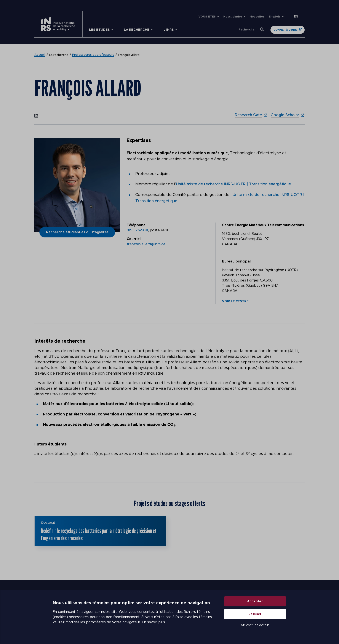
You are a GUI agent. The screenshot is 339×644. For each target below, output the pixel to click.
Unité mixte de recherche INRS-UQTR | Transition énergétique (233, 184)
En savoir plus (154, 622)
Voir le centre (235, 301)
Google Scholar (285, 115)
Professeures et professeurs (93, 55)
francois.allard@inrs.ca (146, 243)
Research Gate (248, 115)
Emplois (275, 17)
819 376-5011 (137, 230)
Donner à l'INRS (285, 30)
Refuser (255, 614)
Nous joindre (233, 17)
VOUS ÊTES (207, 17)
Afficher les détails (255, 625)
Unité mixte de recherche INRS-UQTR (268, 195)
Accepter (255, 602)
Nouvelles (257, 17)
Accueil (40, 55)
